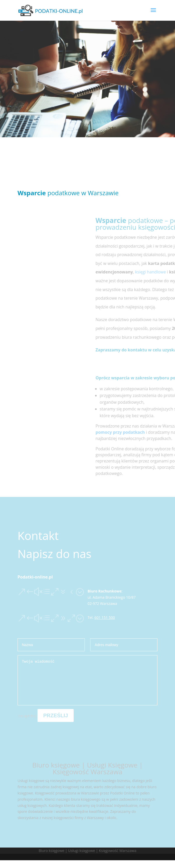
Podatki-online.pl (35, 577)
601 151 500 (105, 617)
